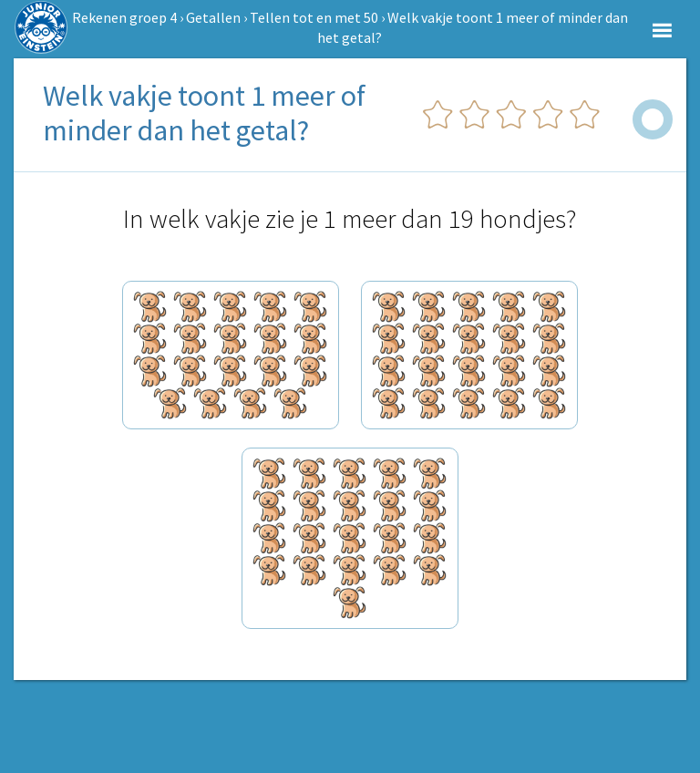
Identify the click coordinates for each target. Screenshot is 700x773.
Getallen (213, 17)
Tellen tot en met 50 (314, 17)
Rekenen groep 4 (124, 17)
